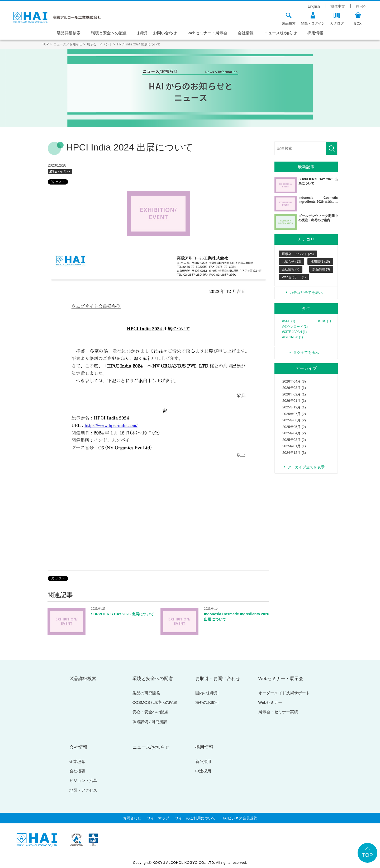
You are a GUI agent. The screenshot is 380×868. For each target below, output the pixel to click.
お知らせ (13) (291, 262)
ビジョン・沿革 (83, 780)
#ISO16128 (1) (293, 337)
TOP (367, 855)
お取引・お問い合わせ (157, 33)
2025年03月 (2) (294, 440)
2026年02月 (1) (294, 394)
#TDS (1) (324, 321)
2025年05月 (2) (294, 427)
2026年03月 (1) (294, 388)
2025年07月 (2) (294, 414)
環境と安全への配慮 (109, 33)
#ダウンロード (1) (295, 327)
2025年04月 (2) (294, 433)
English (314, 6)
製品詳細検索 (69, 33)
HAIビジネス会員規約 (239, 818)
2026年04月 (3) (294, 381)
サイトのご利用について (195, 818)
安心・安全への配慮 (150, 712)
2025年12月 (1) (294, 407)
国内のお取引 (207, 693)
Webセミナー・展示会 (207, 33)
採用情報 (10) (320, 262)
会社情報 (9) (291, 269)
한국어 (361, 6)
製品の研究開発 (146, 693)
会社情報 (246, 33)
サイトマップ (158, 818)
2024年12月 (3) (294, 453)
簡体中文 (338, 6)
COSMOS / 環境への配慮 (155, 702)
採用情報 (315, 33)
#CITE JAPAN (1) (294, 332)
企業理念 (77, 761)
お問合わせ (132, 818)
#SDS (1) (289, 321)
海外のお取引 (207, 702)
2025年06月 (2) (294, 420)
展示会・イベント (60, 171)
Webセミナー (270, 702)
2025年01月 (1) (294, 446)
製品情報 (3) (321, 269)
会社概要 (77, 771)
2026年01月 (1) (294, 401)
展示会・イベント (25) (298, 254)
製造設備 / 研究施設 (150, 722)
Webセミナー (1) (294, 277)
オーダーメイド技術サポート (284, 693)
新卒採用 (203, 761)
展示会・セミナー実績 (278, 712)
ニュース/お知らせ (281, 33)
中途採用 (203, 771)
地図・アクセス (83, 790)
